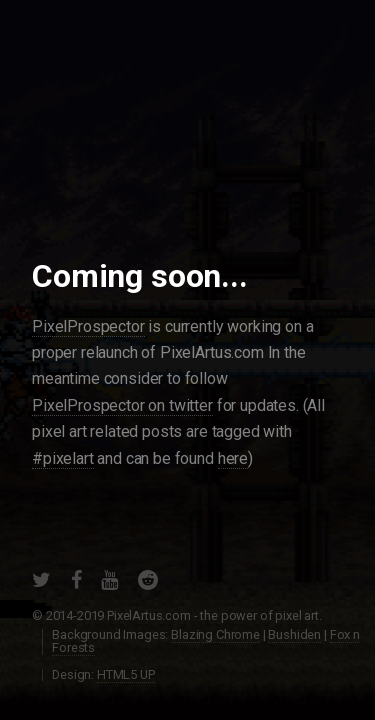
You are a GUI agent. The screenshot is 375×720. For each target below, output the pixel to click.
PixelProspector (88, 326)
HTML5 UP (126, 674)
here (233, 458)
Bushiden (294, 634)
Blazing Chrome (215, 634)
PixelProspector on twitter (122, 405)
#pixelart (63, 458)
